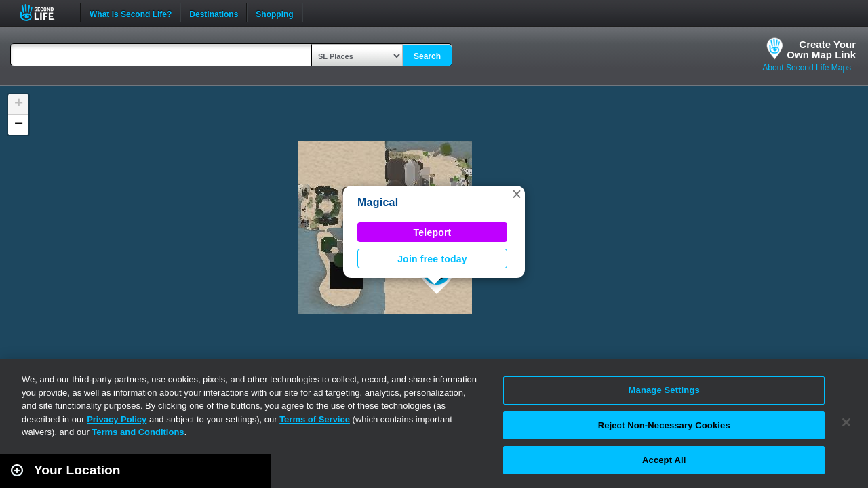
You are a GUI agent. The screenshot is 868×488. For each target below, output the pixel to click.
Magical (378, 202)
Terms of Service (315, 419)
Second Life (44, 13)
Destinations (214, 13)
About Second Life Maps (807, 68)
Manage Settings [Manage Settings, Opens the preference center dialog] (664, 390)
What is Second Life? (131, 13)
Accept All (664, 460)
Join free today (432, 259)
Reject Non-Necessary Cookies (664, 425)
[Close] (846, 422)
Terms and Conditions (138, 432)
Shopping (274, 13)
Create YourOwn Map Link (821, 49)
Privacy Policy (117, 419)
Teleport (433, 232)
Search (427, 56)
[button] (517, 194)
